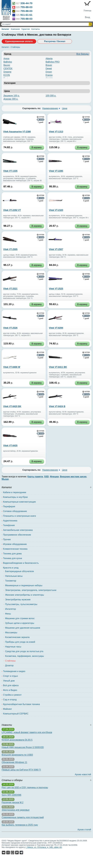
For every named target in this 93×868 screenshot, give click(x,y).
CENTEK (8, 68)
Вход (87, 17)
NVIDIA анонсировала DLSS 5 (17, 740)
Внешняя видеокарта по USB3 (17, 755)
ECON (7, 75)
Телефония (9, 525)
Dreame (7, 72)
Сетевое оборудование (15, 511)
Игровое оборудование (15, 544)
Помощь (87, 11)
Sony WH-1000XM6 (11, 795)
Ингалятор (11, 609)
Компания (15, 29)
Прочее (7, 539)
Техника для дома (12, 554)
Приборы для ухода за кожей (20, 642)
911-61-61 (26, 15)
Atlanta (49, 59)
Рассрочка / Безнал (55, 41)
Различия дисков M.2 (13, 802)
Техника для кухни (13, 558)
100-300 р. (51, 96)
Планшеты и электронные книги (19, 516)
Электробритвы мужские (18, 600)
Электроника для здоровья (16, 810)
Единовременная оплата (19, 41)
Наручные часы (13, 647)
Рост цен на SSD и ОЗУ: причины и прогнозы (25, 787)
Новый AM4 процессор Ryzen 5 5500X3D (23, 747)
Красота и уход (11, 568)
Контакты (35, 29)
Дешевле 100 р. (12, 96)
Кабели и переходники (15, 492)
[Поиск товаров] (45, 24)
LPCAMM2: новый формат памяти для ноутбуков (27, 732)
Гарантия (26, 29)
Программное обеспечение (17, 535)
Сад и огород (10, 700)
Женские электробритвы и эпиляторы (25, 595)
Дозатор (9, 665)
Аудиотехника (10, 521)
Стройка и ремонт (12, 695)
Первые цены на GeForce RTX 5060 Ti (21, 770)
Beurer (7, 65)
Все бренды (83, 54)
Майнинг (7, 709)
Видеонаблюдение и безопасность (21, 563)
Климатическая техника (15, 549)
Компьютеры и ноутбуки (15, 497)
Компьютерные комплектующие (19, 502)
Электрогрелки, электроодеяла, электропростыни (31, 590)
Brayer (49, 65)
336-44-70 (26, 3)
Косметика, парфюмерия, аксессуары (25, 656)
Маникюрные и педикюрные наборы (24, 585)
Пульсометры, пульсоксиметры (21, 604)
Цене (65, 108)
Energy (49, 75)
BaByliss (8, 62)
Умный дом (9, 681)
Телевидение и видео (14, 671)
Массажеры (11, 633)
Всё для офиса (11, 685)
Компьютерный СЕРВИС (16, 714)
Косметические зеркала (17, 637)
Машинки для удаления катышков (23, 628)
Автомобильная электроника (18, 530)
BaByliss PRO (53, 62)
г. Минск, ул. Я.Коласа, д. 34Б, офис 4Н (44, 847)
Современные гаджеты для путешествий (23, 817)
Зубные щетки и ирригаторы (20, 623)
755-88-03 (26, 7)
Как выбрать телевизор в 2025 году (20, 825)
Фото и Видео (10, 690)
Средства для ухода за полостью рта (24, 651)
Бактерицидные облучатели (19, 571)
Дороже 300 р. (11, 99)
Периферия (9, 506)
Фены (8, 614)
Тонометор (11, 581)
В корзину (37, 147)
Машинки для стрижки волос (20, 618)
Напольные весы (14, 576)
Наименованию (50, 108)
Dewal (49, 68)
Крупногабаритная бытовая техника (21, 704)
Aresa (6, 59)
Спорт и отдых (10, 676)
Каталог (5, 29)
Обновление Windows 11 (14, 762)
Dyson (49, 72)
